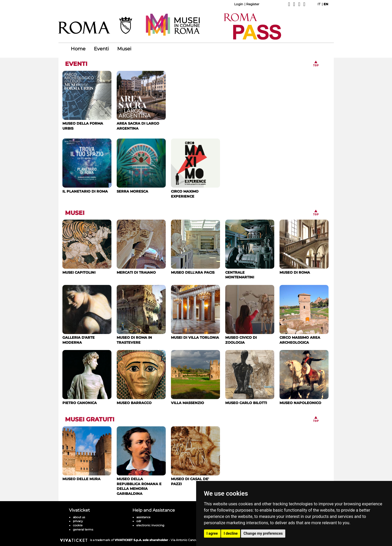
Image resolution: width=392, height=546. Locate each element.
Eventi (101, 49)
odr (139, 521)
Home (78, 49)
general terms (83, 529)
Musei (124, 49)
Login (239, 4)
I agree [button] (212, 533)
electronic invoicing (150, 525)
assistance (143, 517)
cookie (78, 525)
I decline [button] (231, 533)
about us (79, 517)
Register (253, 4)
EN (326, 4)
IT (319, 4)
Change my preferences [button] (263, 533)
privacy (78, 521)
